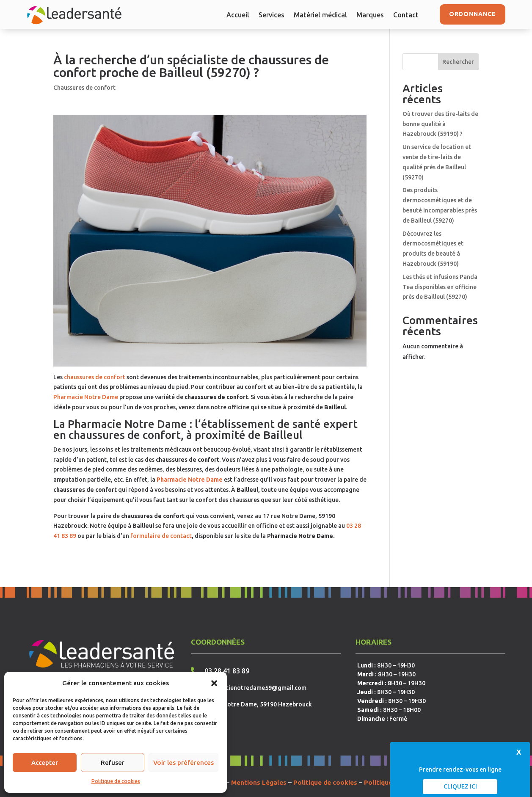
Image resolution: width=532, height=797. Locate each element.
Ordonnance (473, 14)
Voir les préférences (183, 763)
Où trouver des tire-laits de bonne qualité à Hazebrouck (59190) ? (440, 124)
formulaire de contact (161, 536)
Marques (370, 15)
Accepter (45, 763)
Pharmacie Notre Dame (86, 397)
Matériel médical (320, 15)
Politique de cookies (116, 781)
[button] (214, 683)
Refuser (113, 763)
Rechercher (458, 62)
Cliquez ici (460, 786)
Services (272, 15)
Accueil (238, 15)
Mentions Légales (259, 782)
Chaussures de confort (84, 88)
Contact (406, 15)
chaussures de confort (95, 377)
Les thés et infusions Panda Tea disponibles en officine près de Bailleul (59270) (440, 287)
